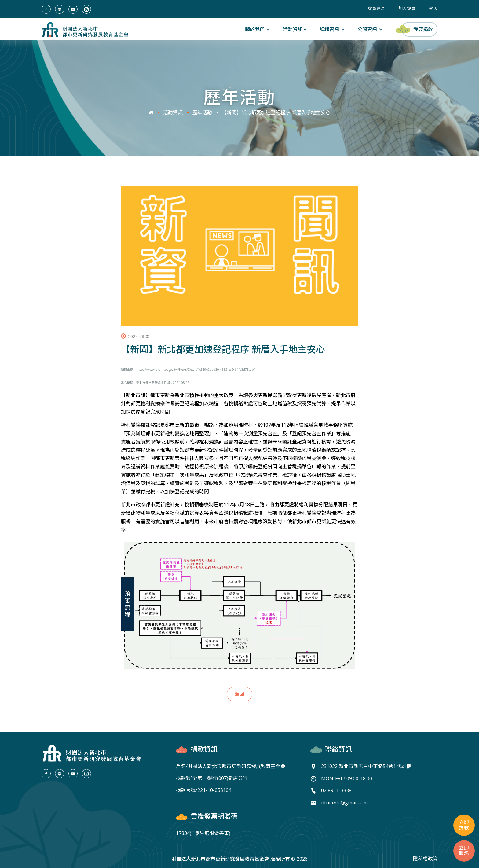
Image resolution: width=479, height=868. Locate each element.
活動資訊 (295, 29)
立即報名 (464, 851)
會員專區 (376, 8)
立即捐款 (464, 825)
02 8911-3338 (336, 790)
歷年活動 (202, 113)
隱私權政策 (425, 859)
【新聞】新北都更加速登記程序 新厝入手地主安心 (276, 113)
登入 (433, 8)
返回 (239, 694)
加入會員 (407, 8)
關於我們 (258, 29)
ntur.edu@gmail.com (344, 802)
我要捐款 (417, 29)
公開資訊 (370, 29)
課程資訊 (332, 29)
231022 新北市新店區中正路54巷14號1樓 (366, 766)
